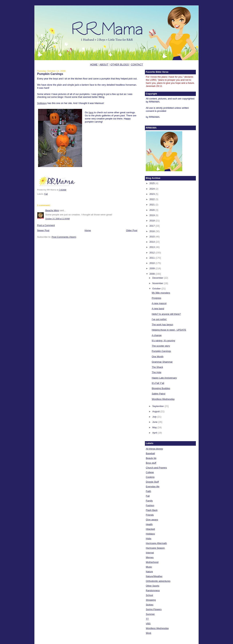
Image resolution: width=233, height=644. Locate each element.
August (156, 411)
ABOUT (104, 65)
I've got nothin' (159, 319)
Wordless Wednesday (163, 399)
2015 (152, 237)
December (158, 278)
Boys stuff (151, 463)
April (155, 433)
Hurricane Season (155, 548)
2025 (152, 183)
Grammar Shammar (162, 362)
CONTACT (137, 65)
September (158, 406)
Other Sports (153, 586)
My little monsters (161, 293)
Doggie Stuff (152, 482)
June (155, 422)
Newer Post (43, 230)
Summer (150, 614)
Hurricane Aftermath (156, 543)
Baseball (150, 453)
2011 (152, 258)
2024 (152, 189)
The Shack (157, 367)
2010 (152, 263)
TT (147, 619)
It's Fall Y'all (158, 383)
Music (149, 567)
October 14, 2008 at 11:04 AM (58, 219)
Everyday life (153, 486)
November (158, 283)
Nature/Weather (154, 576)
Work (149, 633)
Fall (46, 194)
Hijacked (150, 529)
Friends (150, 515)
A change (157, 335)
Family (149, 501)
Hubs (149, 538)
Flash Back (152, 510)
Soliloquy (42, 103)
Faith (148, 491)
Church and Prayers (156, 468)
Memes (150, 557)
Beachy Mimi (52, 210)
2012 (152, 253)
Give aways (152, 520)
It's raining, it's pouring (163, 341)
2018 (152, 221)
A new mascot (159, 303)
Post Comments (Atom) (64, 237)
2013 (152, 247)
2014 (152, 242)
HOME (94, 65)
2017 (152, 226)
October (157, 289)
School (149, 595)
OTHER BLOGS (120, 65)
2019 (152, 215)
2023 (152, 194)
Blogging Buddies (161, 388)
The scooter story (161, 346)
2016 (152, 231)
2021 (152, 205)
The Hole (156, 372)
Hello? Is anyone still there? (166, 314)
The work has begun (162, 325)
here (91, 112)
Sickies (150, 605)
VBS (148, 624)
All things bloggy (154, 449)
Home (88, 230)
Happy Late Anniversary (164, 378)
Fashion (150, 505)
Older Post (132, 230)
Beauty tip (151, 458)
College (150, 472)
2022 (152, 199)
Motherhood (152, 562)
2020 (152, 210)
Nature (149, 572)
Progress (156, 298)
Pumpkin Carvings (50, 74)
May (155, 427)
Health (149, 524)
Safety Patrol (158, 394)
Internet (150, 553)
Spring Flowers (154, 609)
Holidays (150, 534)
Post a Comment (46, 225)
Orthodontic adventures (158, 581)
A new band (158, 309)
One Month (157, 357)
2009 (152, 268)
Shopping (151, 600)
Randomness (153, 590)
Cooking (150, 477)
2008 (152, 274)
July (155, 417)
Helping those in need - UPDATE (169, 330)
